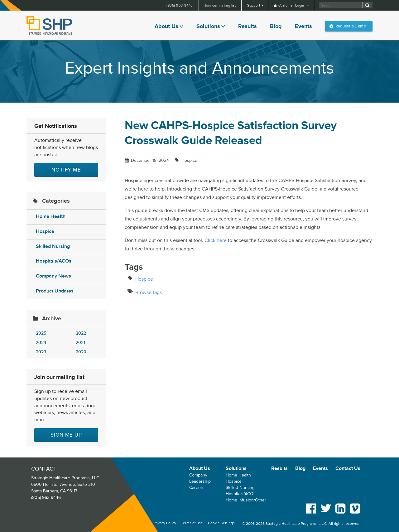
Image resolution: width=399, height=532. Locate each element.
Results (248, 26)
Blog (276, 26)
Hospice (45, 232)
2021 (80, 343)
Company (198, 475)
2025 (41, 333)
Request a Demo (351, 26)
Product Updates (55, 291)
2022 (81, 333)
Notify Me (66, 170)
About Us (166, 26)
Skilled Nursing (53, 247)
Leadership (200, 481)
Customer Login (292, 5)
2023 (41, 352)
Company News (53, 276)
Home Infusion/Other (246, 500)
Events (303, 26)
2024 (41, 343)
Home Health (51, 217)
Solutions (208, 26)
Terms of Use (192, 523)
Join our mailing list (220, 5)
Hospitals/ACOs (54, 261)
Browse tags (149, 293)
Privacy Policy (165, 523)
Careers (197, 488)
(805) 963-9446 (180, 5)
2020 (81, 352)
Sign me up (66, 435)
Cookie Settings (221, 523)
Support (254, 5)
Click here (216, 240)
